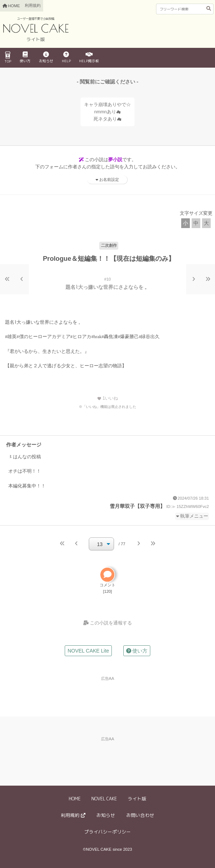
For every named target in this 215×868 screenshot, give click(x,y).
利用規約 (33, 5)
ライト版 (137, 799)
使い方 (25, 58)
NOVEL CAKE (104, 799)
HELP (66, 58)
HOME (75, 799)
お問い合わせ (140, 815)
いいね (107, 398)
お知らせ (46, 58)
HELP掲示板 (89, 58)
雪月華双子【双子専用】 (137, 506)
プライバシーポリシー (107, 832)
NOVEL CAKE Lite (88, 651)
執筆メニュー (194, 516)
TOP (8, 58)
